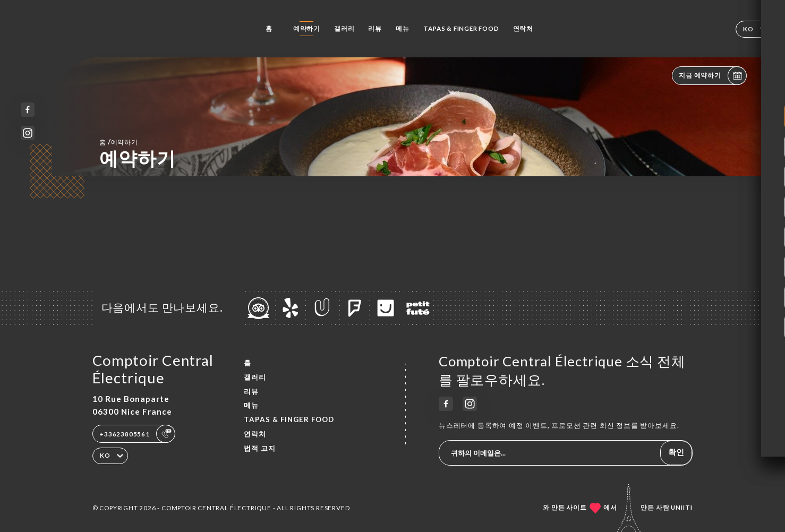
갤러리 (344, 28)
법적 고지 (260, 448)
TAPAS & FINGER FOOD (461, 28)
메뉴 (403, 28)
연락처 (523, 28)
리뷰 (375, 28)
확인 (676, 452)
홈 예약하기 (119, 142)
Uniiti (682, 507)
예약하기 (307, 28)
